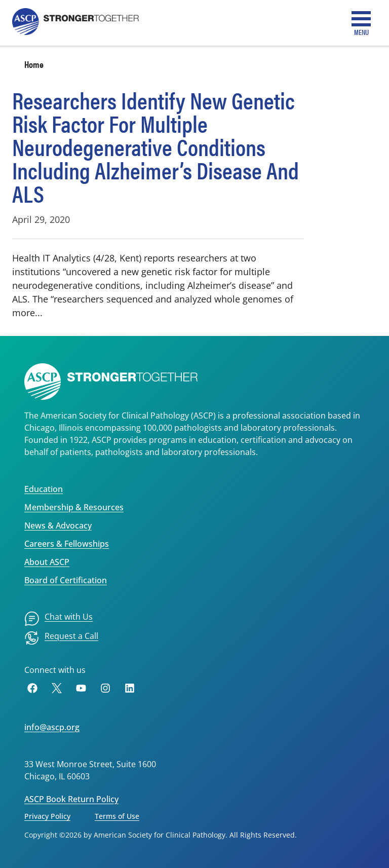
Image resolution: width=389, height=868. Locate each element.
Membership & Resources (74, 507)
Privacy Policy (47, 816)
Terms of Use (117, 816)
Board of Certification (66, 580)
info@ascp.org (52, 727)
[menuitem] (59, 619)
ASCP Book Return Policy (71, 799)
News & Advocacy (58, 525)
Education (44, 489)
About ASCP (47, 562)
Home (34, 64)
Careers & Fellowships (67, 544)
